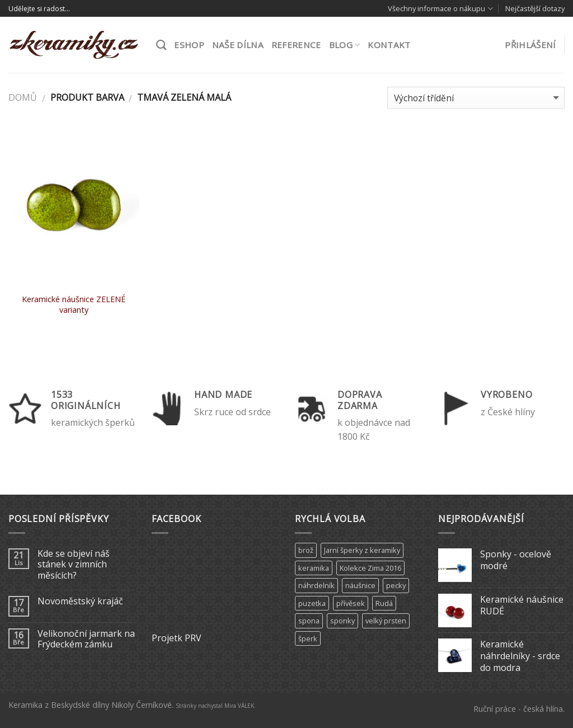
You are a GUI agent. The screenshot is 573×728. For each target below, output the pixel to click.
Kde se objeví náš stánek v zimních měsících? (74, 565)
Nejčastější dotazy (535, 8)
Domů (23, 97)
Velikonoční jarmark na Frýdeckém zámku (86, 639)
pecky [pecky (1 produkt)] (396, 585)
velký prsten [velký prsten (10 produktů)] (386, 621)
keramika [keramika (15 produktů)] (314, 568)
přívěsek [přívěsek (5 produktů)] (351, 603)
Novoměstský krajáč (80, 601)
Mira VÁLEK (239, 706)
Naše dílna (238, 45)
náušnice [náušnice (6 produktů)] (360, 585)
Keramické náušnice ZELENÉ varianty (74, 305)
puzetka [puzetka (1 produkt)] (312, 603)
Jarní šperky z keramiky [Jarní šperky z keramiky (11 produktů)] (362, 550)
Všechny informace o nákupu (440, 9)
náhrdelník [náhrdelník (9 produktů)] (316, 585)
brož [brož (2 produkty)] (306, 550)
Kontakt (389, 45)
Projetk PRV (177, 638)
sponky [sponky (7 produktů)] (342, 621)
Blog (345, 45)
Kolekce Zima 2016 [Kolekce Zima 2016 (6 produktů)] (370, 568)
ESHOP (189, 45)
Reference (296, 45)
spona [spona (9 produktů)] (309, 621)
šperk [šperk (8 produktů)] (308, 638)
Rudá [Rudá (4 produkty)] (384, 603)
